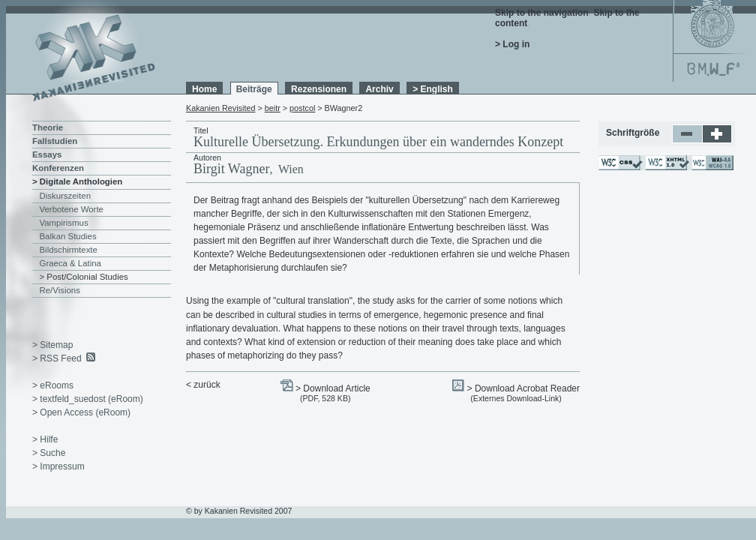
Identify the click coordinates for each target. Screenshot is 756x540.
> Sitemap (52, 345)
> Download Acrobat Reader (523, 388)
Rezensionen (319, 89)
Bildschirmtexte (69, 250)
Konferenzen (58, 168)
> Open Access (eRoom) (81, 412)
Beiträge (254, 89)
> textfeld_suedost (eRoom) (88, 399)
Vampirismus (64, 223)
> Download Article (333, 388)
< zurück (203, 385)
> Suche (49, 453)
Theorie (48, 127)
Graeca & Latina (70, 263)
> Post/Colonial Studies (84, 277)
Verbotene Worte (72, 209)
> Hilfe (45, 439)
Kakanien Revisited (220, 108)
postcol (302, 108)
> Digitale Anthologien (77, 181)
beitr (273, 108)
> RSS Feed (57, 358)
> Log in (512, 44)
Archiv (379, 89)
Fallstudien (55, 141)
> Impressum (58, 466)
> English (433, 89)
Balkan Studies (68, 236)
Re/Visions (60, 290)
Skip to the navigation (542, 13)
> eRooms (53, 385)
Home (204, 89)
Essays (47, 154)
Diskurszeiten (65, 196)
